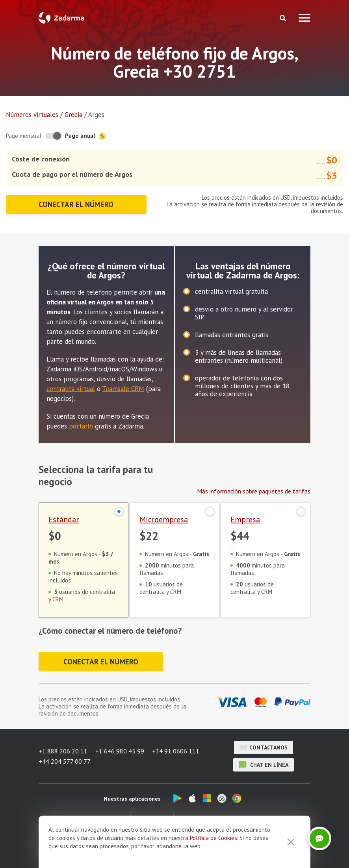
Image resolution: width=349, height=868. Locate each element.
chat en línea (264, 765)
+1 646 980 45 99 (120, 751)
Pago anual (86, 136)
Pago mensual (24, 136)
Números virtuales (32, 115)
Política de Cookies (213, 852)
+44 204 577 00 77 (65, 761)
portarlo (81, 426)
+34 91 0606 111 (176, 751)
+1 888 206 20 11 (63, 751)
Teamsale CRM (123, 389)
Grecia (73, 115)
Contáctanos (264, 747)
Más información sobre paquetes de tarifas (254, 491)
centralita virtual (71, 389)
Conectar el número (76, 204)
